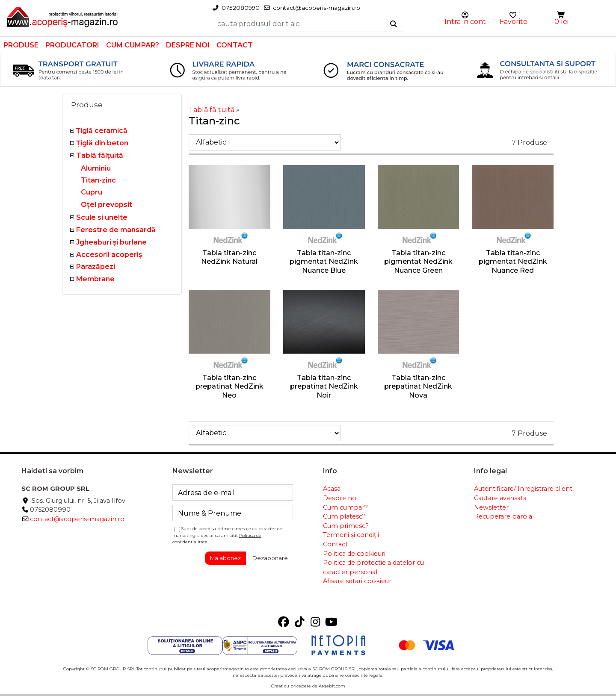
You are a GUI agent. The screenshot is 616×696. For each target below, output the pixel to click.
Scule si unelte (102, 217)
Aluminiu (96, 168)
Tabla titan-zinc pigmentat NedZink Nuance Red (513, 262)
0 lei (561, 22)
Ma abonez (225, 558)
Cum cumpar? (133, 45)
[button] (562, 15)
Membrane (95, 279)
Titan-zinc (98, 180)
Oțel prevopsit (107, 205)
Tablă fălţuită (100, 155)
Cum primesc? (346, 526)
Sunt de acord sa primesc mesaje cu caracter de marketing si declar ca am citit (228, 535)
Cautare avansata (500, 498)
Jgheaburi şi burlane (111, 242)
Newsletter (491, 507)
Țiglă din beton (102, 143)
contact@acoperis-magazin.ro (77, 519)
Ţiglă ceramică (102, 131)
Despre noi (188, 45)
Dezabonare (270, 558)
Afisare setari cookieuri (358, 581)
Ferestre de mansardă (116, 230)
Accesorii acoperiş (109, 255)
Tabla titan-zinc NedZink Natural (229, 257)
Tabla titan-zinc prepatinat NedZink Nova (418, 387)
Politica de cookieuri (354, 554)
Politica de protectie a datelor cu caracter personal (373, 567)
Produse (21, 45)
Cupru (92, 192)
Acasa (332, 489)
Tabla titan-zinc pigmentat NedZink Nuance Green (418, 262)
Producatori (72, 45)
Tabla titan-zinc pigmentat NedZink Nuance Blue (324, 262)
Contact (235, 45)
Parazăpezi (96, 267)
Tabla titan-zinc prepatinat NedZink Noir (324, 387)
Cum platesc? (344, 516)
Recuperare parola (503, 516)
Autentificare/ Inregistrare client (523, 489)
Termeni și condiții (351, 535)
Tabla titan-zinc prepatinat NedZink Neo (230, 387)
